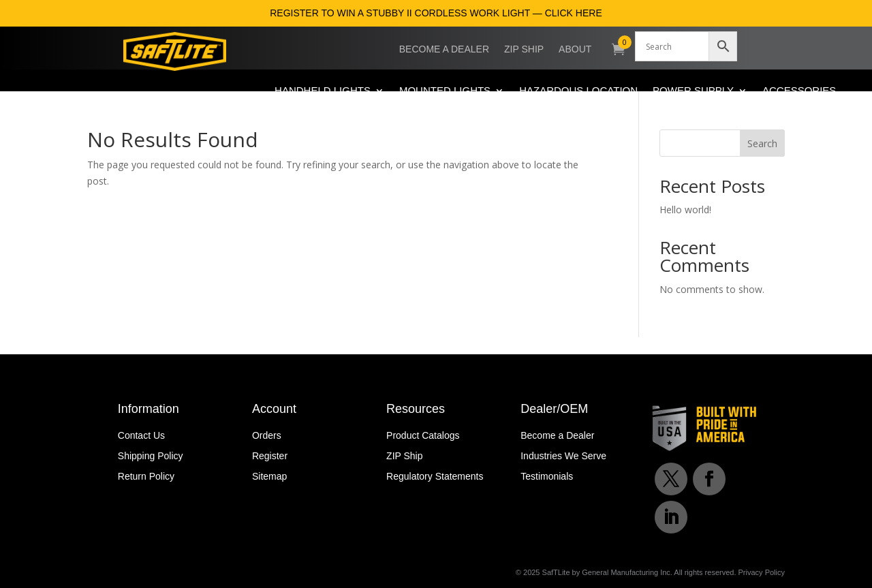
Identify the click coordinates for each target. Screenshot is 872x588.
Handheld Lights (323, 91)
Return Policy (146, 477)
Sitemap (269, 477)
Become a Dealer (444, 49)
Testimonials (547, 477)
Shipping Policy (151, 456)
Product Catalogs (423, 436)
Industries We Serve (563, 456)
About (575, 49)
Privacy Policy (762, 572)
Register (270, 456)
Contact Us (141, 436)
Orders (267, 436)
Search (762, 143)
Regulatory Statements (435, 477)
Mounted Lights (445, 91)
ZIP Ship (524, 49)
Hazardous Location (578, 91)
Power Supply (693, 91)
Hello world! (685, 210)
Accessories (799, 91)
